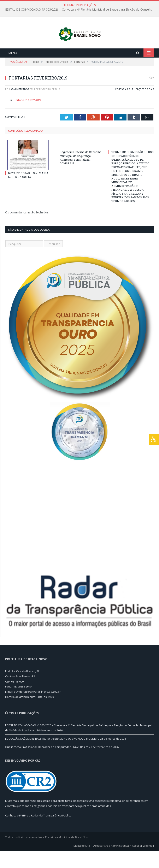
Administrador (20, 106)
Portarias (122, 106)
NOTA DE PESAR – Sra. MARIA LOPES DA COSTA (28, 192)
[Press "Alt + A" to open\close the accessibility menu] (154, 439)
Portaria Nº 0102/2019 (27, 117)
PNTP (23, 833)
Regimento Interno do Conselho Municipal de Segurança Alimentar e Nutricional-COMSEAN (81, 175)
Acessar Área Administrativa (111, 863)
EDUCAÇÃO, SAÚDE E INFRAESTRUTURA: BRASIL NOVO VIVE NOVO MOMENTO (52, 756)
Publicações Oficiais (141, 106)
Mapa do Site (82, 863)
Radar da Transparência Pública (51, 833)
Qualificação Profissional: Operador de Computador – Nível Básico (47, 764)
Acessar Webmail (143, 863)
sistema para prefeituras (56, 818)
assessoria (102, 818)
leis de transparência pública (71, 823)
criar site (30, 818)
